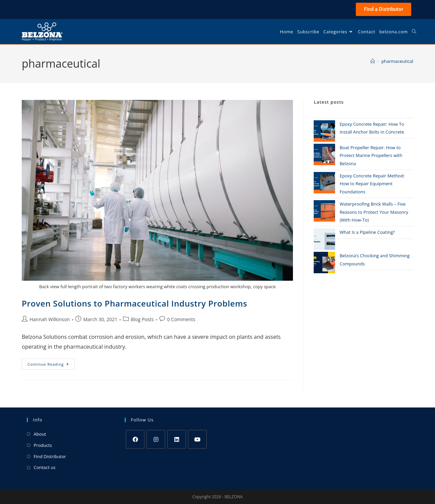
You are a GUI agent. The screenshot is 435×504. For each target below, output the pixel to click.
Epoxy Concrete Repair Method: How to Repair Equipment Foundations (372, 184)
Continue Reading (51, 363)
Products (43, 445)
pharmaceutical (397, 61)
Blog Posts (142, 319)
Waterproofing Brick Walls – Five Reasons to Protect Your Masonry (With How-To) (374, 212)
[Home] (373, 61)
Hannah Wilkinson (50, 319)
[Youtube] (197, 439)
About (40, 434)
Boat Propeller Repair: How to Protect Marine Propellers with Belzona (371, 155)
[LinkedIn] (177, 439)
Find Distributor (50, 456)
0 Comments (181, 319)
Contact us (45, 467)
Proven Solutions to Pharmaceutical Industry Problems (134, 303)
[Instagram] (156, 439)
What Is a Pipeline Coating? (367, 232)
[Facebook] (135, 439)
